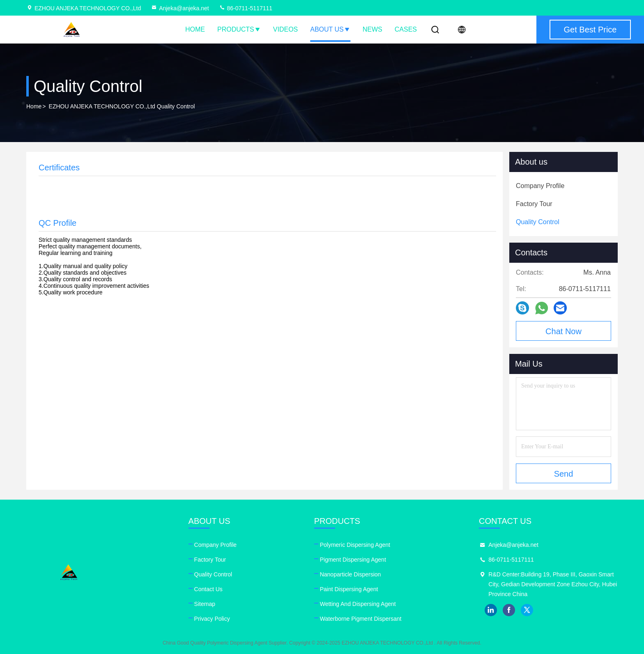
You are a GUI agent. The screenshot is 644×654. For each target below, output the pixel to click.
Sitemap (205, 604)
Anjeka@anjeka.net (180, 8)
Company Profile (216, 545)
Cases (406, 29)
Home (195, 29)
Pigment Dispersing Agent (353, 560)
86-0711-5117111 (246, 8)
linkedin (491, 610)
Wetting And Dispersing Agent (358, 604)
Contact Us (208, 589)
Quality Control (213, 574)
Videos (285, 29)
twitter (527, 610)
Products (239, 29)
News (373, 29)
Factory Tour (210, 560)
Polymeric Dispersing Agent (355, 545)
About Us (330, 29)
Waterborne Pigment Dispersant (361, 619)
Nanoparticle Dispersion (351, 574)
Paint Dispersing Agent (349, 589)
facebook (509, 610)
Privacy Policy (212, 619)
